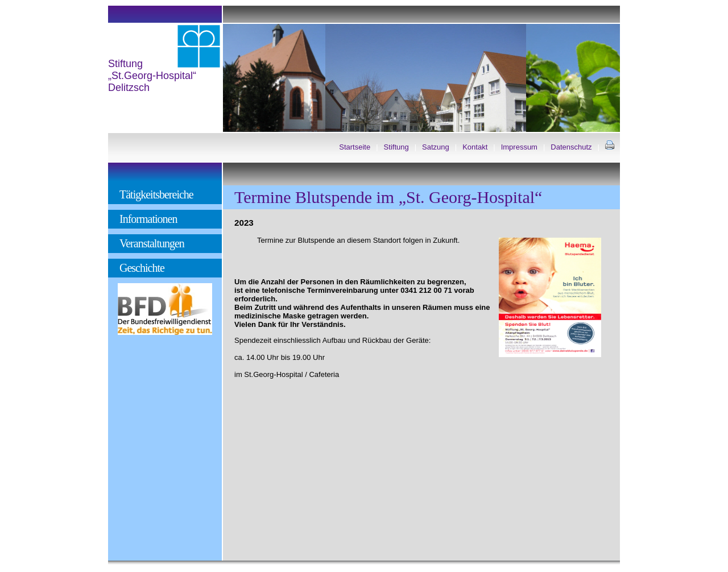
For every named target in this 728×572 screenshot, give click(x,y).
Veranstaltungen (152, 243)
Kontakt (475, 147)
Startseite (355, 147)
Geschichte (142, 268)
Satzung (436, 147)
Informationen (148, 219)
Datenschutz (571, 147)
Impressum (519, 147)
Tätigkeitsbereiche (156, 194)
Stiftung (396, 147)
